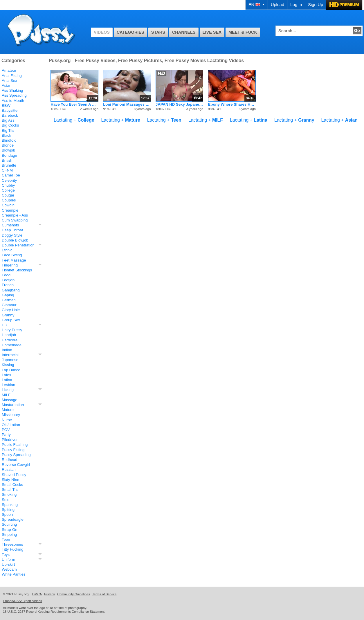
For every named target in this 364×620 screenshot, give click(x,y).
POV (6, 430)
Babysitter (10, 110)
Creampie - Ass (15, 215)
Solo (6, 500)
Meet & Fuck (243, 32)
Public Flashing (15, 445)
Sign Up (316, 5)
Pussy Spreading (16, 455)
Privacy (49, 594)
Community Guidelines (74, 594)
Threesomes (12, 544)
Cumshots (10, 225)
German (9, 300)
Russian (9, 469)
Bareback (10, 115)
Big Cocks (10, 125)
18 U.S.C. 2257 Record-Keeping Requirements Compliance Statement (54, 612)
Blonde (8, 145)
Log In (296, 5)
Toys (6, 555)
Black (6, 135)
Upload (277, 5)
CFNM (7, 170)
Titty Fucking (12, 549)
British (7, 160)
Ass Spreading (14, 95)
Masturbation (13, 405)
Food (6, 275)
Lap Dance (11, 370)
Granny (8, 315)
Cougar (8, 195)
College (8, 190)
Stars (158, 32)
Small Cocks (12, 485)
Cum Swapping (15, 220)
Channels (184, 32)
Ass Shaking (12, 90)
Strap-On (10, 530)
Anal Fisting (12, 76)
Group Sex (11, 320)
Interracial (10, 355)
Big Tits (8, 130)
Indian (7, 350)
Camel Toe (11, 175)
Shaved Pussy (14, 475)
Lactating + (74, 120)
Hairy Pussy (12, 330)
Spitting (8, 510)
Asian (7, 85)
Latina (7, 380)
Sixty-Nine (10, 480)
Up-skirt (8, 564)
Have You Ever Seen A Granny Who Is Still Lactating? (74, 104)
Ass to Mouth (13, 101)
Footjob (8, 280)
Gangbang (11, 290)
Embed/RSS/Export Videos (22, 601)
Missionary (11, 415)
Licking (8, 390)
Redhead (10, 460)
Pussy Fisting (13, 450)
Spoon (7, 514)
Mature (8, 410)
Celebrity (9, 180)
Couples (9, 200)
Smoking (9, 494)
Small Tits (10, 490)
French (8, 285)
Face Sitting (12, 255)
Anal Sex (9, 81)
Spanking (10, 505)
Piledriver (10, 440)
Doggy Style (12, 235)
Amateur (9, 70)
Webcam (9, 569)
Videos (102, 32)
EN (257, 5)
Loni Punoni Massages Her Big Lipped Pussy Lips (127, 104)
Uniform (8, 559)
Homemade (12, 345)
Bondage (9, 155)
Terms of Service (104, 594)
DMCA (37, 594)
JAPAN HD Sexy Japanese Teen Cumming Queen (179, 104)
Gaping (8, 295)
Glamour (9, 305)
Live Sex (212, 32)
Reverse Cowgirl (16, 465)
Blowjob (8, 150)
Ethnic (7, 250)
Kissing (8, 365)
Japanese (10, 360)
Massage (10, 400)
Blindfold (9, 140)
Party (6, 435)
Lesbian (8, 385)
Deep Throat (12, 230)
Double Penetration (18, 245)
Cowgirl (8, 205)
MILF (6, 395)
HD (4, 325)
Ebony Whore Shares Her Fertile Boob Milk (232, 104)
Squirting (9, 524)
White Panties (13, 574)
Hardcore (10, 340)
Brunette (9, 165)
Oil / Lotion (11, 425)
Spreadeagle (13, 519)
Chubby (8, 185)
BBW (6, 106)
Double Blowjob (15, 240)
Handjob (9, 335)
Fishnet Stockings (17, 270)
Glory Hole (11, 310)
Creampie (10, 210)
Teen (6, 539)
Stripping (9, 535)
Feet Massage (14, 260)
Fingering (10, 265)
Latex (6, 375)
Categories (130, 32)
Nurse (7, 420)
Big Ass (8, 120)
